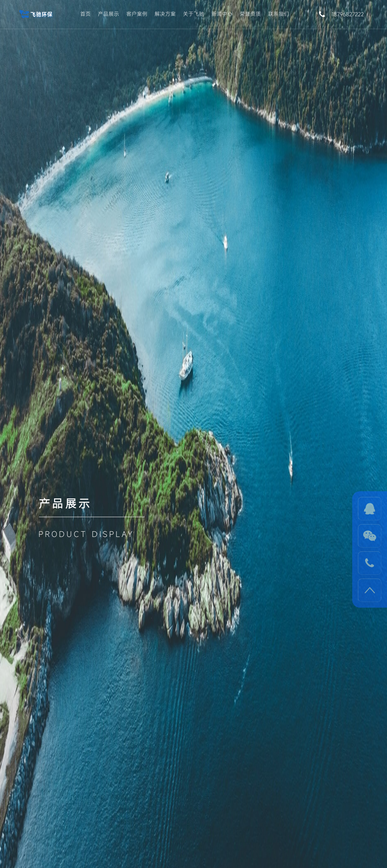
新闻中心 (222, 14)
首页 (85, 14)
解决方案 (165, 14)
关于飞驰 (193, 14)
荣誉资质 (250, 14)
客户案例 (137, 14)
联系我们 (279, 14)
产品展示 (108, 14)
